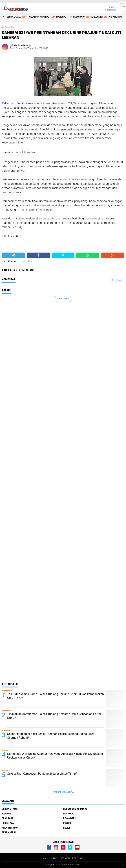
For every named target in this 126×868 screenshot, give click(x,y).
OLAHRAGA (8, 818)
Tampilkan (117, 280)
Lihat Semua (63, 299)
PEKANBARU (79, 17)
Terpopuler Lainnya (63, 792)
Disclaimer (65, 858)
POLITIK (67, 823)
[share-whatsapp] (88, 255)
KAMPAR (6, 814)
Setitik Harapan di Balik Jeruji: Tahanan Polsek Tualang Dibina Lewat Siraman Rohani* (51, 736)
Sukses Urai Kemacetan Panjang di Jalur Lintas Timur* (42, 774)
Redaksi (54, 858)
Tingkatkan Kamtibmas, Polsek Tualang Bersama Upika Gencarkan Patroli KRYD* (54, 716)
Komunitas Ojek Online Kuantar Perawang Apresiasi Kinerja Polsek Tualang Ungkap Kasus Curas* (55, 756)
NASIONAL (61, 17)
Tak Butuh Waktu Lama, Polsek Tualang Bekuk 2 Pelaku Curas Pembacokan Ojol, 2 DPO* (56, 696)
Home (45, 858)
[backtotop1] (123, 865)
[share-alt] (13, 255)
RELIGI (67, 828)
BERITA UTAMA (14, 17)
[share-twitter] (63, 255)
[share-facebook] (38, 255)
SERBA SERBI (97, 17)
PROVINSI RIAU (115, 17)
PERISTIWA (8, 823)
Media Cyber (78, 858)
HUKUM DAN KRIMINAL (38, 17)
